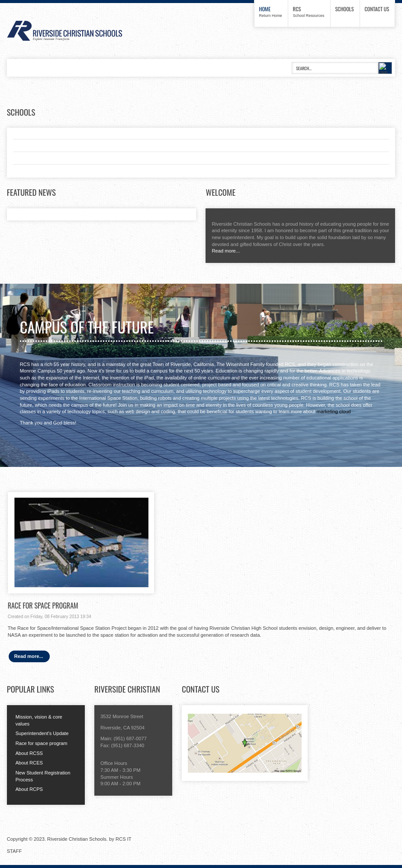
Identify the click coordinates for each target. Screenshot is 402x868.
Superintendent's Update (42, 733)
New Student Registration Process (43, 776)
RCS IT (124, 839)
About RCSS (29, 753)
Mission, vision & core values (39, 720)
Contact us (377, 9)
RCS (297, 9)
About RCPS (29, 789)
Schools (345, 9)
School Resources (309, 16)
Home (265, 9)
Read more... (226, 251)
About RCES (29, 763)
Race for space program (42, 743)
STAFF (14, 851)
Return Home (271, 16)
